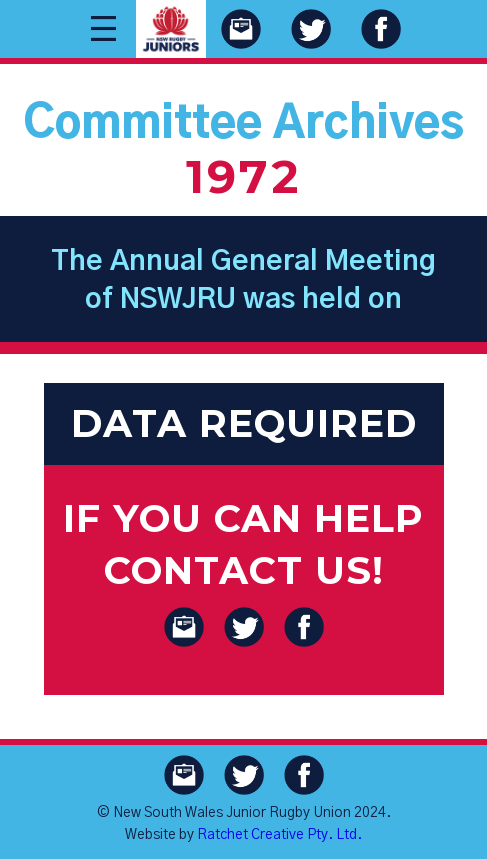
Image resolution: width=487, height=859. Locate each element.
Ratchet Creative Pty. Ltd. (279, 835)
